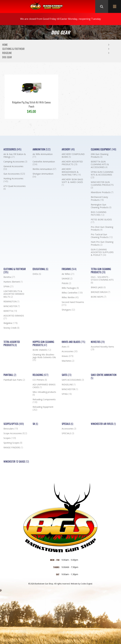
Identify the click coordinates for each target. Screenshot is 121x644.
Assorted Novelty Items (102, 348)
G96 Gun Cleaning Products (100, 156)
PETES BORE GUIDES (101, 221)
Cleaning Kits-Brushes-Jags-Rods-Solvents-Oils (44, 357)
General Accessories (13, 168)
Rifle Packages (70, 288)
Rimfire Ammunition (44, 169)
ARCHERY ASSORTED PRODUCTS (72, 163)
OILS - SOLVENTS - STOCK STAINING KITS (102, 280)
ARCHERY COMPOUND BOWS (73, 156)
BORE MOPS (98, 297)
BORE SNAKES (42, 350)
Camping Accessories (15, 162)
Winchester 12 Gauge (16, 462)
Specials (67, 424)
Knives (67, 356)
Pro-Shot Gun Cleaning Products (102, 228)
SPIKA (8, 286)
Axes (65, 347)
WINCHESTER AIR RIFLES (103, 424)
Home (5, 45)
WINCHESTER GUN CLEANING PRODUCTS (102, 185)
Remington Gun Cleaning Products (101, 206)
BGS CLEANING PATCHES (99, 214)
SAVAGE (67, 279)
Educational (40, 269)
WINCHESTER (12, 306)
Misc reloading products (44, 393)
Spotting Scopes (13, 443)
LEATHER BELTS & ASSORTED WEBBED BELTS (14, 294)
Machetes (68, 361)
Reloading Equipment (43, 408)
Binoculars (11, 429)
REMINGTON (11, 302)
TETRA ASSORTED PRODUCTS (12, 344)
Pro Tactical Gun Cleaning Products (102, 236)
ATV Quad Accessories (15, 187)
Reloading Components (44, 401)
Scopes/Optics (14, 424)
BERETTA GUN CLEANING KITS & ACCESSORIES (100, 164)
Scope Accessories (15, 433)
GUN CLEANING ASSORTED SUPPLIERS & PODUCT (102, 252)
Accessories (12, 149)
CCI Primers (40, 380)
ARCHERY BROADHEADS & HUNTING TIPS (71, 172)
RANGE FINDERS (13, 448)
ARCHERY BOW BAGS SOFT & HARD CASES (72, 182)
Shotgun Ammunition (43, 175)
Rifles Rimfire (70, 297)
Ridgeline (7, 53)
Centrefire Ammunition (44, 163)
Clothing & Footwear (13, 49)
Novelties (98, 342)
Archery (68, 149)
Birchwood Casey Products (99, 198)
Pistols (66, 283)
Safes (67, 375)
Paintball (10, 375)
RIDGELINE (69, 385)
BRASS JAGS (98, 287)
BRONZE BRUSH (100, 292)
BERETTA (10, 311)
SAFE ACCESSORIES (73, 380)
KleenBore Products (102, 192)
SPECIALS (68, 433)
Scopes (10, 438)
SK (35, 424)
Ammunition (42, 149)
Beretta (9, 277)
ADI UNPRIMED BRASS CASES (44, 386)
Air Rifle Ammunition (43, 156)
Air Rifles (68, 274)
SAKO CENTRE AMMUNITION (104, 377)
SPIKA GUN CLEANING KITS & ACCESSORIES (102, 175)
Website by (82, 584)
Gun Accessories (14, 174)
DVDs (37, 274)
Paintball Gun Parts (14, 380)
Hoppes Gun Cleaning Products (43, 344)
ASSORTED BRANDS (14, 317)
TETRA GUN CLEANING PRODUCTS (101, 271)
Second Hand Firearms (73, 304)
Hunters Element (13, 282)
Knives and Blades (73, 342)
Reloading (40, 375)
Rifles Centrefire (72, 293)
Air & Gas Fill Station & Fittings (15, 156)
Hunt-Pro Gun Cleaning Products (102, 243)
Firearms (69, 269)
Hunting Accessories (13, 180)
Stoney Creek (11, 328)
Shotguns (68, 310)
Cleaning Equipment (103, 149)
